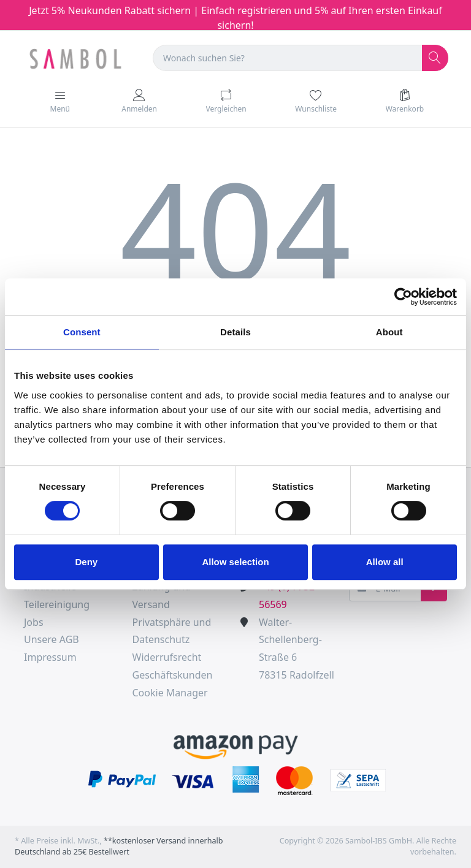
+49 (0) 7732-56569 (288, 596)
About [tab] (389, 332)
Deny (86, 562)
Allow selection (235, 562)
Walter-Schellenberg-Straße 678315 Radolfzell (297, 649)
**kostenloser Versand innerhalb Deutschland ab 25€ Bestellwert (119, 847)
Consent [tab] (82, 332)
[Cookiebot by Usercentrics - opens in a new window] (403, 297)
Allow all (385, 562)
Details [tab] (235, 332)
